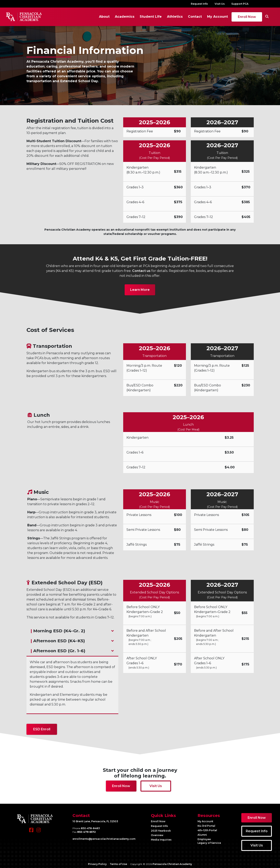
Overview (157, 834)
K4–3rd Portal (206, 825)
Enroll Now (238, 16)
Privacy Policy (97, 863)
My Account (208, 16)
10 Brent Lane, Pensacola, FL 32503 (95, 820)
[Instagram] (39, 831)
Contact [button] (186, 16)
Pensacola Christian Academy (172, 863)
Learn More (140, 288)
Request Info (199, 4)
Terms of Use (118, 863)
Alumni (202, 834)
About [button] (95, 16)
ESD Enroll (42, 728)
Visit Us (220, 4)
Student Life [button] (142, 16)
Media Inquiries (161, 838)
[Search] (258, 16)
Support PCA (240, 4)
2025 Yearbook (161, 829)
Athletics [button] (166, 16)
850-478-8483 (90, 827)
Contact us (141, 270)
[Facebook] (31, 831)
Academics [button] (115, 16)
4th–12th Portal (207, 829)
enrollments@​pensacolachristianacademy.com (104, 838)
